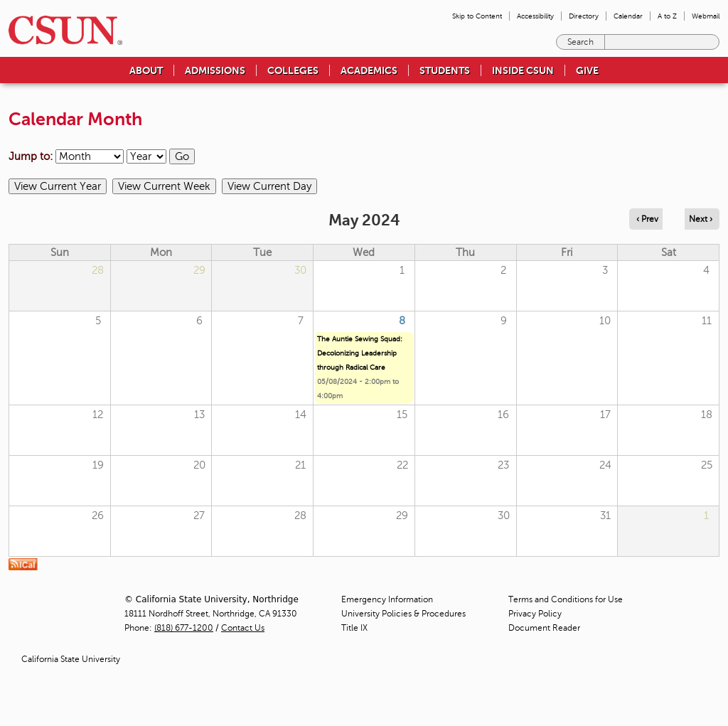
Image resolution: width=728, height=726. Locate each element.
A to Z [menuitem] (667, 16)
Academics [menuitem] (369, 70)
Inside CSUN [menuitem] (523, 70)
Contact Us (243, 628)
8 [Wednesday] (402, 321)
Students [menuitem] (445, 70)
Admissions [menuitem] (215, 70)
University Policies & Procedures (403, 614)
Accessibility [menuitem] (535, 16)
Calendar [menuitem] (628, 16)
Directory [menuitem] (584, 16)
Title (354, 628)
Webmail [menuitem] (706, 16)
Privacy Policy (535, 614)
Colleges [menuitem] (293, 70)
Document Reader (544, 628)
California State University (71, 659)
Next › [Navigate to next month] (701, 219)
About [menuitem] (146, 70)
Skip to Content (477, 16)
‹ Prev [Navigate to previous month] (647, 219)
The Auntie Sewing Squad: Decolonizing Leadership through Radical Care (360, 353)
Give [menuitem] (587, 70)
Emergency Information (387, 599)
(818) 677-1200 (184, 628)
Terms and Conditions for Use (566, 599)
